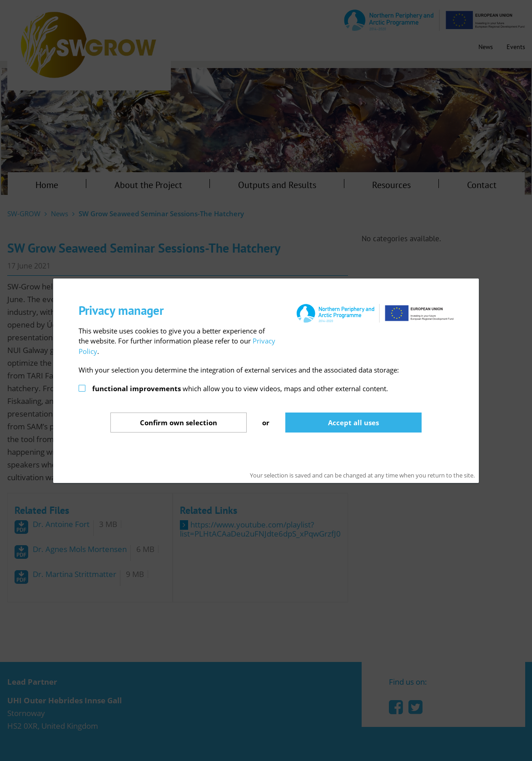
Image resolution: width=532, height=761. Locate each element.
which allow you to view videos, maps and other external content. (240, 388)
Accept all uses (353, 423)
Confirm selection (179, 423)
